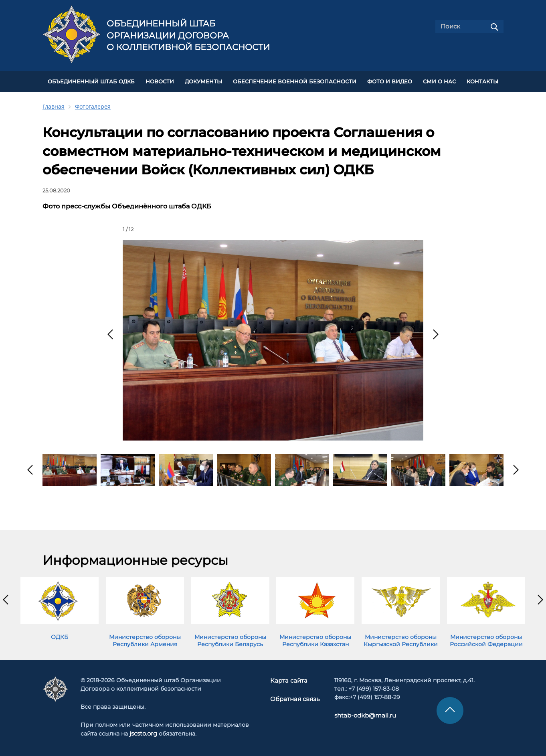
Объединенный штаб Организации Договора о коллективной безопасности (188, 35)
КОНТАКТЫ (482, 81)
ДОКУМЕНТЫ (203, 81)
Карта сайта (289, 679)
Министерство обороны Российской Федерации (486, 639)
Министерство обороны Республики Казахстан (315, 639)
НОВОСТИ (160, 81)
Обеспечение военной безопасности (295, 81)
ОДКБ (60, 635)
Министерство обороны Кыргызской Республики (401, 639)
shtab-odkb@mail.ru (362, 714)
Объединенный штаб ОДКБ (91, 81)
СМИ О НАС (439, 81)
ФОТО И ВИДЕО (390, 81)
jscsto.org (143, 732)
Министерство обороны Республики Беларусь (230, 639)
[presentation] (110, 333)
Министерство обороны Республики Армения (145, 639)
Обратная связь (295, 697)
